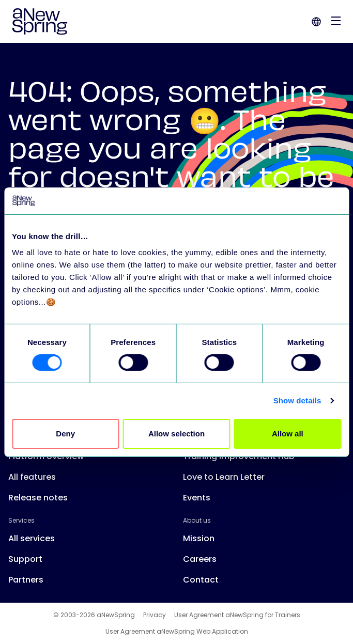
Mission (199, 538)
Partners (26, 580)
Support (25, 559)
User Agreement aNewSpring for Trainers (237, 615)
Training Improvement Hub (239, 456)
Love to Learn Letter (224, 477)
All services (32, 538)
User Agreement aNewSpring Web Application (177, 632)
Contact (201, 580)
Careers (200, 559)
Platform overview (46, 456)
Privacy (155, 615)
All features (32, 477)
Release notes (38, 498)
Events (197, 498)
